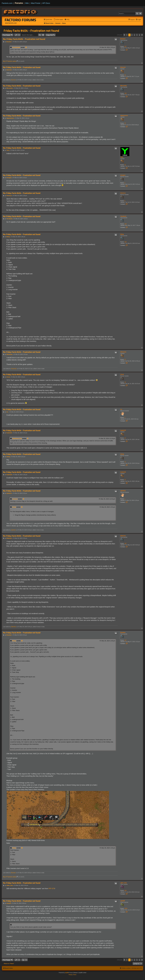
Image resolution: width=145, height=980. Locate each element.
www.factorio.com (11, 23)
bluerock (123, 67)
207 (126, 46)
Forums (19, 3)
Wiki (27, 3)
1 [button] (127, 35)
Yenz (122, 157)
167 (126, 543)
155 (126, 93)
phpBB (67, 973)
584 (126, 890)
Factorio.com (7, 3)
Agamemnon (124, 116)
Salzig (122, 454)
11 (125, 462)
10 (125, 382)
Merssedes (124, 86)
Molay (122, 234)
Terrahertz (123, 216)
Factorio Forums (20, 20)
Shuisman (123, 352)
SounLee (123, 193)
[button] (124, 35)
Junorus (15, 499)
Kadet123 (123, 430)
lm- (121, 409)
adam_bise (124, 883)
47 (125, 360)
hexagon (123, 175)
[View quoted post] (26, 47)
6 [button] (140, 35)
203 (126, 242)
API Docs (46, 3)
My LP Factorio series (10, 61)
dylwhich (123, 491)
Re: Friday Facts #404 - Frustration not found (24, 39)
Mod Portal (36, 3)
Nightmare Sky (17, 439)
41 (125, 165)
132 (126, 224)
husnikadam (16, 47)
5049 (126, 908)
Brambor (123, 39)
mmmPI (123, 901)
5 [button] (137, 35)
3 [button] (132, 35)
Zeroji (122, 374)
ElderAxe (123, 536)
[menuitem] (58, 20)
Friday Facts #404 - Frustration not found (31, 31)
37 (125, 123)
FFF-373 (52, 889)
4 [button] (134, 35)
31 (125, 75)
